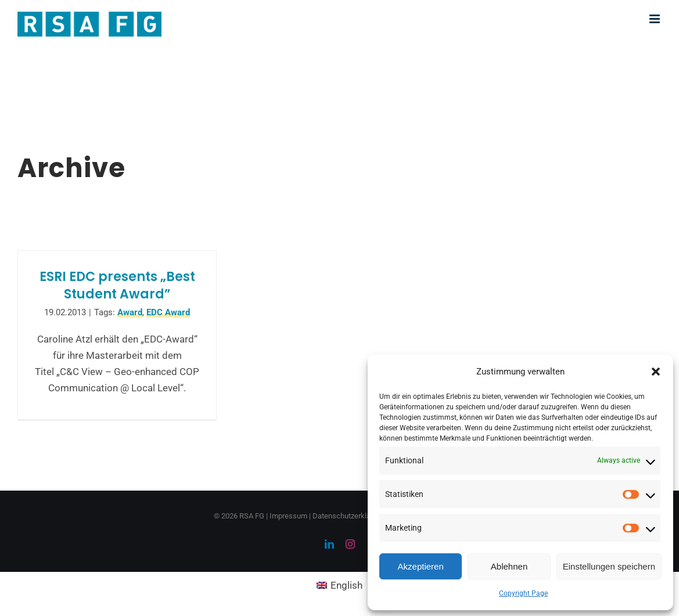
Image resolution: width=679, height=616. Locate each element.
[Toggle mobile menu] (655, 19)
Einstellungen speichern (609, 566)
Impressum (288, 516)
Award (130, 312)
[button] (656, 372)
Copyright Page (523, 593)
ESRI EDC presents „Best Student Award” (117, 285)
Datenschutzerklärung (349, 516)
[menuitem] (340, 586)
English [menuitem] (346, 585)
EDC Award (168, 312)
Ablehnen (509, 566)
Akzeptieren (421, 566)
